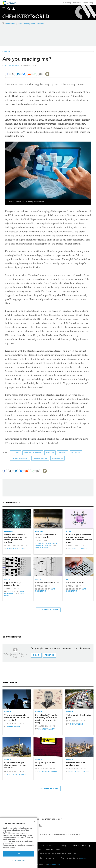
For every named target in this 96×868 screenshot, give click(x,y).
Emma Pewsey (42, 548)
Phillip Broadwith (17, 774)
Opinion (6, 52)
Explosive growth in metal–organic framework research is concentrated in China (79, 538)
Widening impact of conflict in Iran (75, 764)
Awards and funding (81, 846)
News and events (47, 846)
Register (49, 655)
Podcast (39, 532)
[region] (19, 843)
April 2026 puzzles (75, 582)
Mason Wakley (47, 729)
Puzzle (7, 579)
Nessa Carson (12, 65)
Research (8, 532)
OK (19, 854)
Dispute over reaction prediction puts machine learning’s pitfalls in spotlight (15, 538)
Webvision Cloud (54, 864)
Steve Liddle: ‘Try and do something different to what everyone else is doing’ (47, 719)
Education (77, 3)
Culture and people (33, 453)
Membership (88, 3)
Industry (50, 453)
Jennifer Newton (48, 772)
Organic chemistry (20, 458)
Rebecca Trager (78, 549)
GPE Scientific (14, 593)
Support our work (52, 850)
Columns (15, 453)
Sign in (36, 655)
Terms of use (45, 835)
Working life (57, 458)
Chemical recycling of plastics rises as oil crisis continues (15, 765)
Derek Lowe (14, 727)
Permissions (73, 835)
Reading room (30, 24)
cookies (84, 858)
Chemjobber (76, 724)
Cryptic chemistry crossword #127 (12, 584)
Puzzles (41, 24)
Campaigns (63, 846)
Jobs (20, 24)
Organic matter (40, 458)
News (69, 532)
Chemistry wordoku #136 (47, 582)
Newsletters (10, 24)
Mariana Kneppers (48, 544)
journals (63, 453)
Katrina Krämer (16, 549)
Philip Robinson (44, 546)
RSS (59, 819)
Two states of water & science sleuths (46, 536)
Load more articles (48, 610)
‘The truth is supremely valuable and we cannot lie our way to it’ (17, 717)
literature (76, 453)
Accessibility (59, 835)
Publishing (67, 3)
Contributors (48, 819)
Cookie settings (19, 860)
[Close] (34, 821)
